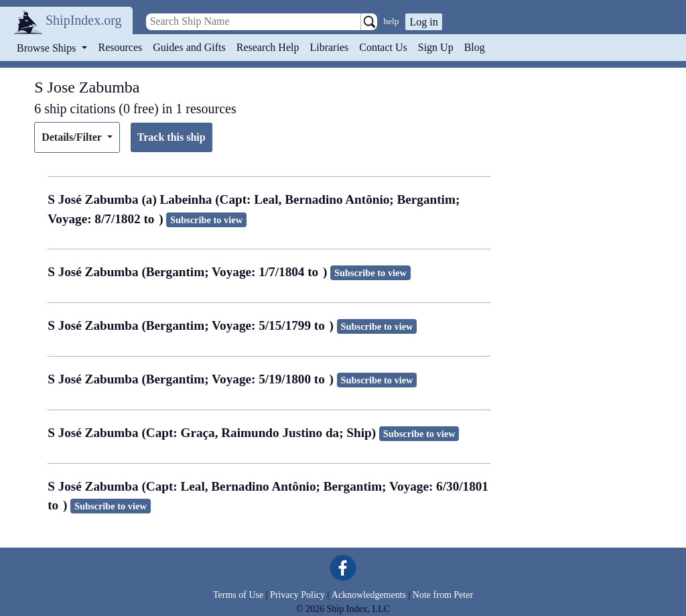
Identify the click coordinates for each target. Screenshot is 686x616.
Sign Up (436, 47)
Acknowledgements (369, 595)
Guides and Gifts (189, 47)
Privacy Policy (297, 595)
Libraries (329, 47)
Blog (475, 47)
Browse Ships (48, 48)
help (392, 21)
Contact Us (383, 47)
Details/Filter (73, 137)
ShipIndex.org (84, 20)
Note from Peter (443, 595)
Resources (121, 47)
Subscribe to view (206, 220)
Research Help (268, 47)
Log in (423, 22)
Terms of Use (238, 595)
